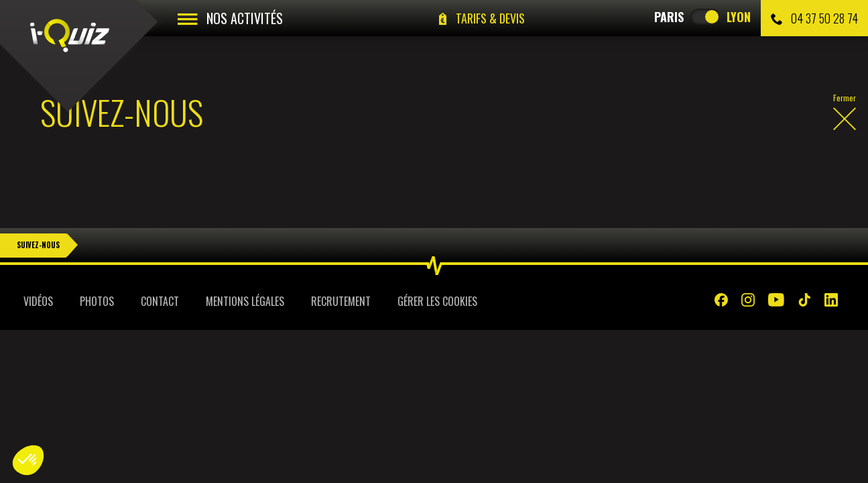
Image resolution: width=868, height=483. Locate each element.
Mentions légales (245, 301)
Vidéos (38, 301)
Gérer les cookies (437, 301)
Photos (97, 301)
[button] (28, 460)
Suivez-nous (38, 245)
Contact (160, 301)
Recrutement (341, 301)
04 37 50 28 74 (814, 18)
